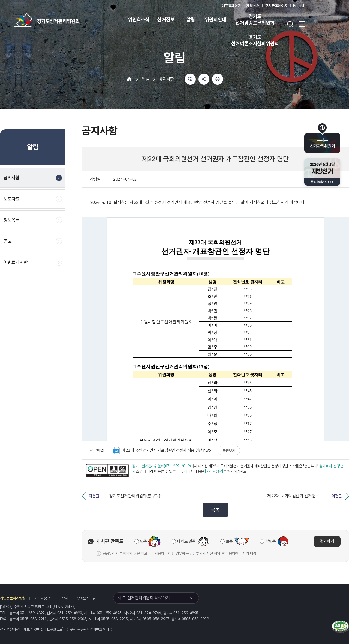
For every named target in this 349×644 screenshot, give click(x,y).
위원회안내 (216, 20)
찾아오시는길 (86, 598)
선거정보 (166, 20)
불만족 (271, 541)
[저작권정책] (214, 471)
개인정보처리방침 (13, 598)
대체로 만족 (186, 541)
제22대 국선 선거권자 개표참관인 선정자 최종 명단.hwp (162, 451)
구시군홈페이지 (276, 6)
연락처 (63, 598)
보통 (229, 541)
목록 (215, 510)
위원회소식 (139, 20)
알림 (191, 20)
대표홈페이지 (231, 6)
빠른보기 (229, 451)
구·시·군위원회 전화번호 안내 (89, 629)
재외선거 (253, 6)
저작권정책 (42, 598)
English (299, 6)
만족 (144, 541)
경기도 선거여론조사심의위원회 (255, 40)
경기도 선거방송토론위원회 (255, 20)
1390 (51, 629)
